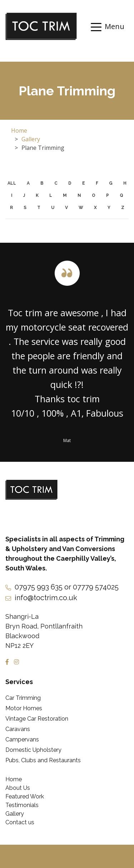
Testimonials (22, 805)
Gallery (31, 139)
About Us (18, 788)
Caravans (18, 729)
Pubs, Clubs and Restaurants (43, 760)
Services (19, 682)
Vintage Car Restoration (37, 719)
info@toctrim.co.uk (46, 598)
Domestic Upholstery (33, 750)
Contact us (20, 822)
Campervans (22, 739)
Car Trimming (23, 698)
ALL (12, 183)
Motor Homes (24, 708)
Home (19, 131)
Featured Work (25, 796)
